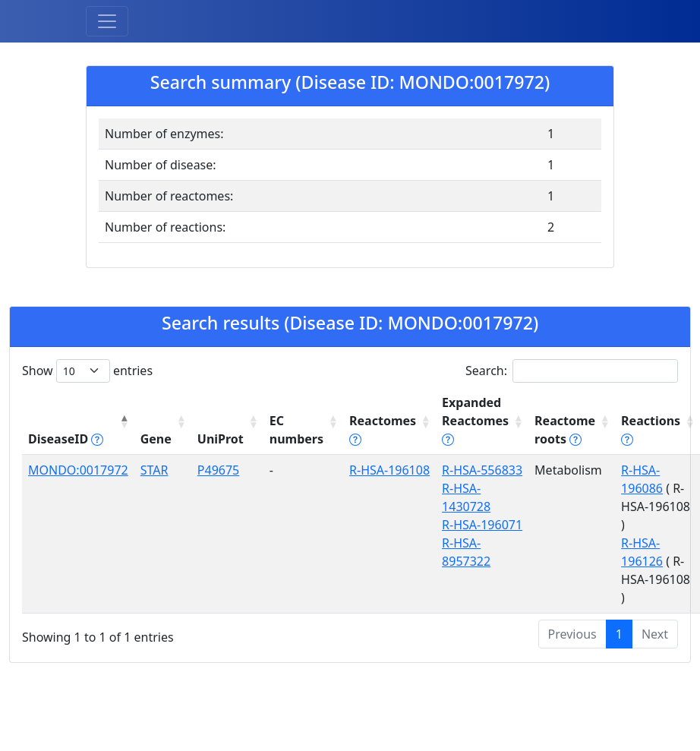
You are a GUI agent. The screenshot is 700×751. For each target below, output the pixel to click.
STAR (155, 470)
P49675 (218, 470)
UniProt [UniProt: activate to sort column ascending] (221, 439)
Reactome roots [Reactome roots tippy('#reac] (565, 430)
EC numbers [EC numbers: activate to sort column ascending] (296, 430)
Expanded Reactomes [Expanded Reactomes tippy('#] (475, 421)
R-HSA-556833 (482, 470)
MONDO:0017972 (78, 470)
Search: (572, 371)
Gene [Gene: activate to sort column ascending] (156, 439)
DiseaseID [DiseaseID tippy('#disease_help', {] (66, 439)
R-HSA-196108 (389, 470)
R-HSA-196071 (482, 525)
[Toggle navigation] (107, 21)
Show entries (87, 371)
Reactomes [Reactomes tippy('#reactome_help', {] (383, 430)
